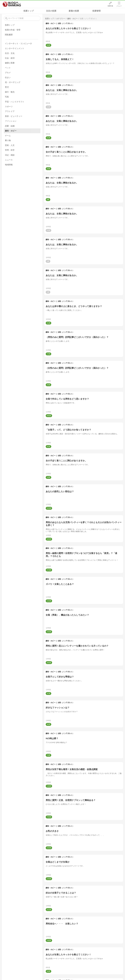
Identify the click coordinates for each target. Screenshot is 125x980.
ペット (8, 68)
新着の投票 (74, 11)
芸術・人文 (10, 145)
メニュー (119, 6)
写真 (7, 97)
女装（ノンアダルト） (66, 23)
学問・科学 (10, 150)
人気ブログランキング (12, 4)
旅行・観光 (10, 92)
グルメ (8, 73)
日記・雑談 (10, 155)
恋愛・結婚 (10, 126)
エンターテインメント (15, 48)
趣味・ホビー (50, 23)
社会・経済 (10, 58)
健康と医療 (10, 63)
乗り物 (8, 140)
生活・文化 (10, 53)
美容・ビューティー (14, 116)
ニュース (9, 160)
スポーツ (9, 107)
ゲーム (8, 136)
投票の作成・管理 (13, 30)
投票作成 (110, 6)
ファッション (11, 121)
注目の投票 (51, 11)
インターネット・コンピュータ (18, 43)
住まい (8, 77)
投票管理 (96, 11)
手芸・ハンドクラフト (15, 102)
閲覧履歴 (9, 35)
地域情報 (9, 165)
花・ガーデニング (13, 82)
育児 (7, 87)
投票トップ (29, 11)
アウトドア (10, 111)
